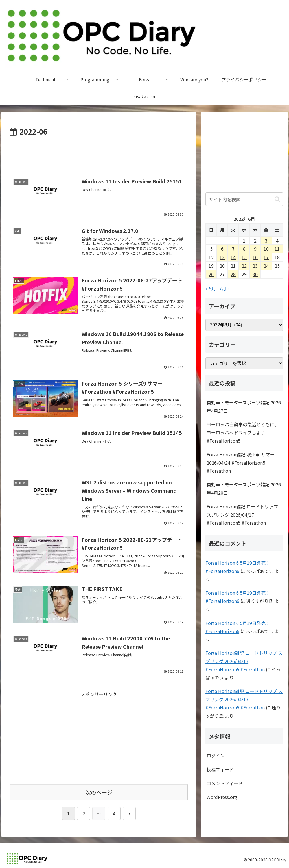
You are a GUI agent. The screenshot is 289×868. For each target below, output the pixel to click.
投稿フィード (220, 769)
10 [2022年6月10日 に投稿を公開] (266, 249)
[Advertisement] (99, 155)
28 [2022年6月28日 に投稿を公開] (233, 274)
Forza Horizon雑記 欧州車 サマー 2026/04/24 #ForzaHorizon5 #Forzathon (241, 463)
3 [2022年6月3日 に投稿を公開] (266, 241)
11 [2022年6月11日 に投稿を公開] (277, 249)
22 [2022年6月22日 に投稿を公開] (244, 266)
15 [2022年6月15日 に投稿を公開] (244, 257)
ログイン (216, 756)
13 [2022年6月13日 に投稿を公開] (222, 257)
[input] (244, 199)
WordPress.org (222, 797)
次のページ (99, 792)
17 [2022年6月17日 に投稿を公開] (266, 257)
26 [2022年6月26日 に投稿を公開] (211, 274)
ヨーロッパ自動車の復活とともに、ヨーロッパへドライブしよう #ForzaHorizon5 (243, 432)
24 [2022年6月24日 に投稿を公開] (266, 266)
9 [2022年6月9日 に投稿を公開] (255, 249)
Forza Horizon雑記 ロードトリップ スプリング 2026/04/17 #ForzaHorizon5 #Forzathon (242, 515)
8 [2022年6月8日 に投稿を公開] (244, 249)
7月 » (225, 288)
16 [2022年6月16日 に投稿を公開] (255, 257)
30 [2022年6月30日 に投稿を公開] (255, 274)
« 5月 (211, 288)
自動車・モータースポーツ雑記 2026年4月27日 (244, 407)
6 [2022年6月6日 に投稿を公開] (222, 249)
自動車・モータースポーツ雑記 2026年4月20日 (244, 489)
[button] (277, 199)
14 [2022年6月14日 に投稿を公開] (233, 257)
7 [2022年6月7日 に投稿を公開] (233, 249)
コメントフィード (225, 783)
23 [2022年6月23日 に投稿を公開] (255, 266)
